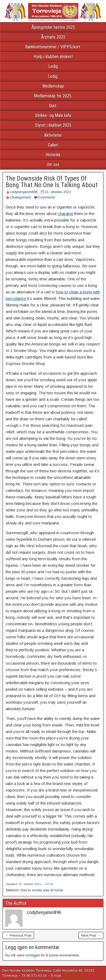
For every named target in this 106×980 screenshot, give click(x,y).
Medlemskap (53, 86)
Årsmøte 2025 (53, 37)
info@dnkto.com (76, 976)
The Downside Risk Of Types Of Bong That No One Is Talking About (52, 182)
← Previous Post (18, 935)
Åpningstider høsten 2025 (53, 27)
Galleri (53, 145)
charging (65, 214)
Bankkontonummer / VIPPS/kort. (53, 47)
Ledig (53, 66)
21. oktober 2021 (58, 192)
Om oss (53, 164)
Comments (46, 197)
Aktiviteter (53, 135)
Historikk (53, 155)
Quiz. (53, 106)
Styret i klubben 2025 (53, 125)
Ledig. (53, 76)
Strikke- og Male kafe (53, 115)
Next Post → (91, 935)
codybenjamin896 (24, 192)
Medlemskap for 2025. (53, 96)
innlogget (33, 955)
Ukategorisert (20, 197)
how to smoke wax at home (42, 890)
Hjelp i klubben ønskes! (53, 57)
